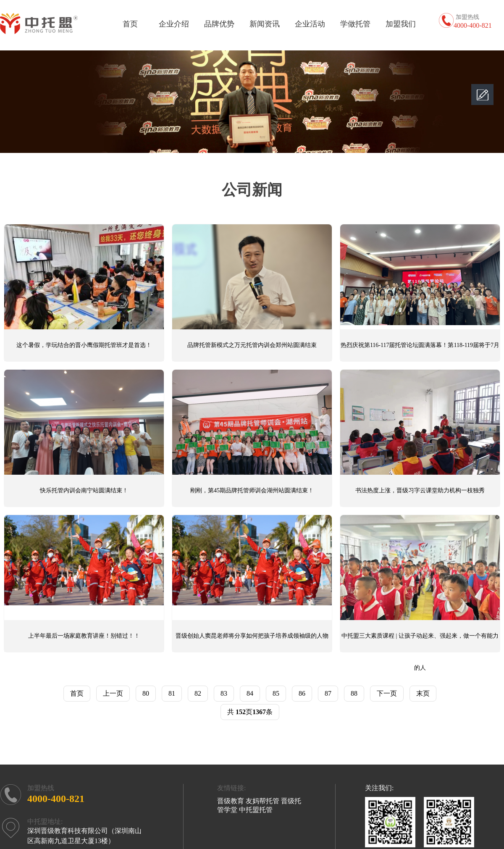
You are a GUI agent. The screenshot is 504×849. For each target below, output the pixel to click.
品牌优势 (219, 24)
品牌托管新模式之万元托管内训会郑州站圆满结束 (252, 345)
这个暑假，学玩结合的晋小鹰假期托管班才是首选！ (84, 345)
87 (328, 693)
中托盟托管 (256, 810)
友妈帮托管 (262, 801)
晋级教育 (231, 801)
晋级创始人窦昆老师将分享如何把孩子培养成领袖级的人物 (252, 636)
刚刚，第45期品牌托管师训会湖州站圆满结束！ (252, 490)
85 (276, 693)
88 (354, 693)
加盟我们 (401, 24)
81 (172, 693)
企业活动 (310, 24)
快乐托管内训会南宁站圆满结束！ (84, 490)
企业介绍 (174, 24)
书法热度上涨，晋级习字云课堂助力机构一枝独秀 (420, 490)
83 (224, 693)
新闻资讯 (265, 24)
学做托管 (355, 24)
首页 (130, 24)
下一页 (387, 693)
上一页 (113, 693)
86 (302, 693)
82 (198, 693)
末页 (423, 693)
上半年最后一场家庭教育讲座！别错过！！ (84, 636)
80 (146, 693)
